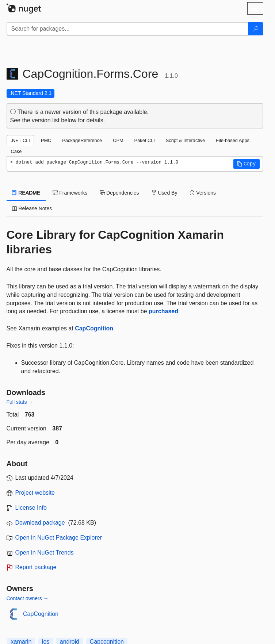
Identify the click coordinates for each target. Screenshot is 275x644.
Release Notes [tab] (32, 208)
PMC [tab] (46, 140)
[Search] (256, 29)
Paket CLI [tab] (145, 140)
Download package (40, 523)
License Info (31, 508)
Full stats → (20, 402)
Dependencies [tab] (119, 193)
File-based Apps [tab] (233, 140)
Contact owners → (28, 598)
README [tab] (26, 193)
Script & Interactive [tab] (185, 140)
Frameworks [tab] (70, 193)
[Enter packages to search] (127, 29)
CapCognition (94, 328)
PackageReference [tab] (82, 140)
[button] (247, 164)
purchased (163, 311)
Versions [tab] (203, 193)
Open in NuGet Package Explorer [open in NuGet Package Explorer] (59, 538)
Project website (35, 493)
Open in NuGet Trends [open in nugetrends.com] (45, 553)
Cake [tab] (16, 151)
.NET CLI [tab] (20, 140)
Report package (36, 567)
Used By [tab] (165, 193)
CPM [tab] (118, 140)
